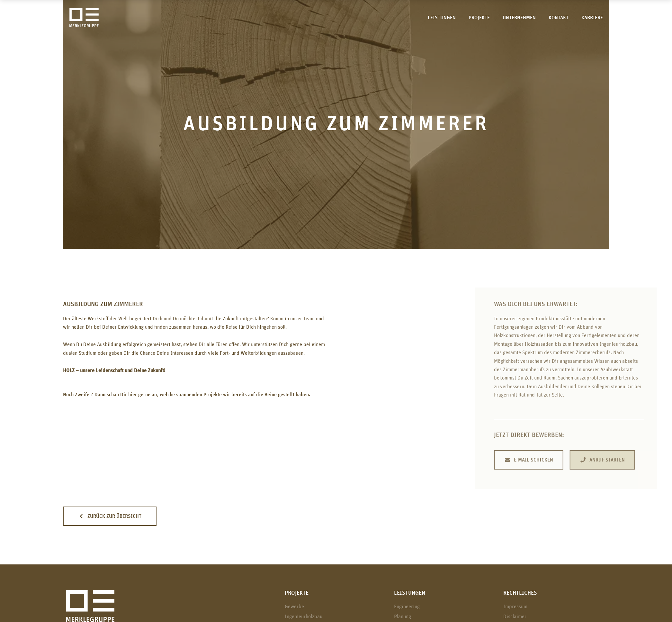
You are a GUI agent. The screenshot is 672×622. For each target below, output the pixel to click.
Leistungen (442, 18)
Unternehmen (519, 18)
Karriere (592, 18)
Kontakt (559, 18)
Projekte (479, 18)
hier (133, 395)
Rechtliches (520, 593)
